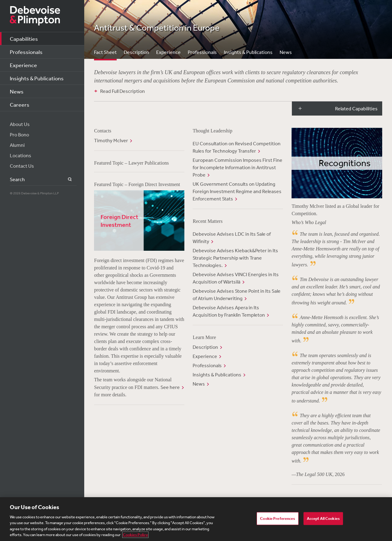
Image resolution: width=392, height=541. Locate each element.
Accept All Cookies (323, 518)
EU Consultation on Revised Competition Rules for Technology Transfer (237, 147)
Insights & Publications (37, 78)
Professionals (26, 52)
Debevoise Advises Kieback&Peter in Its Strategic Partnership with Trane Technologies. (235, 258)
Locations (21, 155)
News (17, 91)
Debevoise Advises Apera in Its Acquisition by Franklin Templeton (229, 311)
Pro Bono (19, 135)
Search (66, 179)
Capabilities (24, 39)
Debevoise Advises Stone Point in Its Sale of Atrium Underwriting (237, 295)
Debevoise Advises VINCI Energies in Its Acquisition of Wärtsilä (236, 278)
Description (136, 52)
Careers (20, 105)
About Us (20, 124)
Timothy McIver (111, 140)
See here (170, 387)
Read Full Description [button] (123, 91)
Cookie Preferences (277, 518)
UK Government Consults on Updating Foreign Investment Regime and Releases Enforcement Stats (237, 191)
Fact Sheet (105, 52)
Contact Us (22, 166)
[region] (196, 519)
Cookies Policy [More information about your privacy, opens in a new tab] (135, 535)
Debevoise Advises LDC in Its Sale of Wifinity (232, 238)
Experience (23, 65)
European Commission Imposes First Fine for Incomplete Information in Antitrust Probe (237, 167)
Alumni (17, 145)
